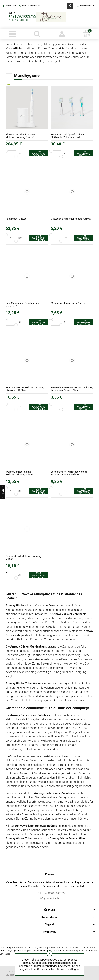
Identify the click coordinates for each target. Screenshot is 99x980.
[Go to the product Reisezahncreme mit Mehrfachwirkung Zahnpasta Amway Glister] (72, 360)
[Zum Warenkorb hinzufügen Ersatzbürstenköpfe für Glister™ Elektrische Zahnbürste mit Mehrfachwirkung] (84, 153)
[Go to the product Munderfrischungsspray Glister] (72, 276)
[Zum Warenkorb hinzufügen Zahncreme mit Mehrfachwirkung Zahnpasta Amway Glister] (84, 491)
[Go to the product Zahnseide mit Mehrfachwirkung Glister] (27, 529)
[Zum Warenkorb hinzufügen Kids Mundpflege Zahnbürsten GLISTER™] (39, 322)
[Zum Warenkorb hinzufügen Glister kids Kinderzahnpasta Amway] (84, 238)
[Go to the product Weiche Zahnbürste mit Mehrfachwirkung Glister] (27, 445)
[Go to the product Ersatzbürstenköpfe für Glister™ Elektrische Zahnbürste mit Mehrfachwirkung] (72, 107)
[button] (12, 34)
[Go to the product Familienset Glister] (27, 192)
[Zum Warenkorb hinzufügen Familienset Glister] (39, 238)
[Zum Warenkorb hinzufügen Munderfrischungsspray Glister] (84, 322)
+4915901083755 (22, 16)
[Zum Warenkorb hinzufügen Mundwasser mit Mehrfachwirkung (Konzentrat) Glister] (39, 407)
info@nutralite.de (18, 20)
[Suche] (37, 34)
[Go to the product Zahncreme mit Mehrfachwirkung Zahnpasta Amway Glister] (72, 445)
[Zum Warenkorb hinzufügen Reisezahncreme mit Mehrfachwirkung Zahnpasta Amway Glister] (84, 407)
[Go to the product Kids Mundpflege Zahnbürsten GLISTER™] (27, 276)
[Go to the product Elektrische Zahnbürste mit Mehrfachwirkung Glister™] (27, 107)
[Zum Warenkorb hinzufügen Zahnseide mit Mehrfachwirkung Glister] (39, 575)
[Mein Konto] (62, 34)
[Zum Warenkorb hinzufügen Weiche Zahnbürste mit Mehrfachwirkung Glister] (39, 491)
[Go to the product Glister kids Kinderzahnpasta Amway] (72, 192)
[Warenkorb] (87, 34)
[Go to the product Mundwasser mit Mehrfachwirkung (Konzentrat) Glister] (27, 360)
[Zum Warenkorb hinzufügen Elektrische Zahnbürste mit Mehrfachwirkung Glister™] (39, 153)
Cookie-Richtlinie (42, 963)
